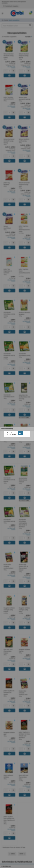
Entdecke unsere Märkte (12, 434)
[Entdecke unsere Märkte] (20, 433)
